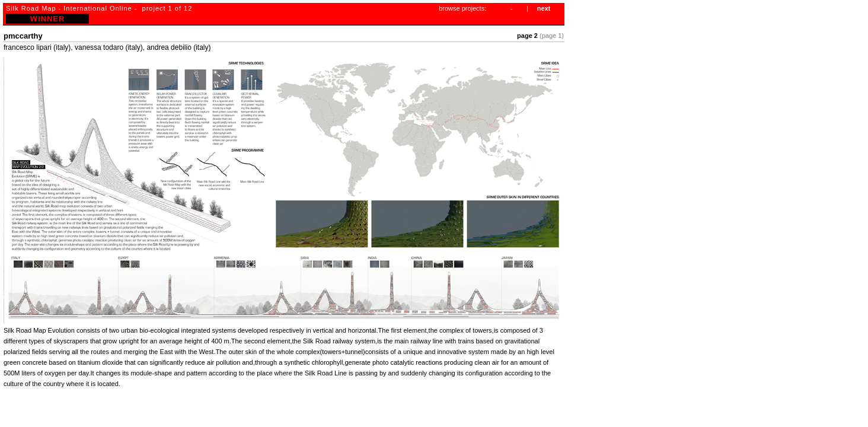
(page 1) (552, 36)
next (544, 8)
